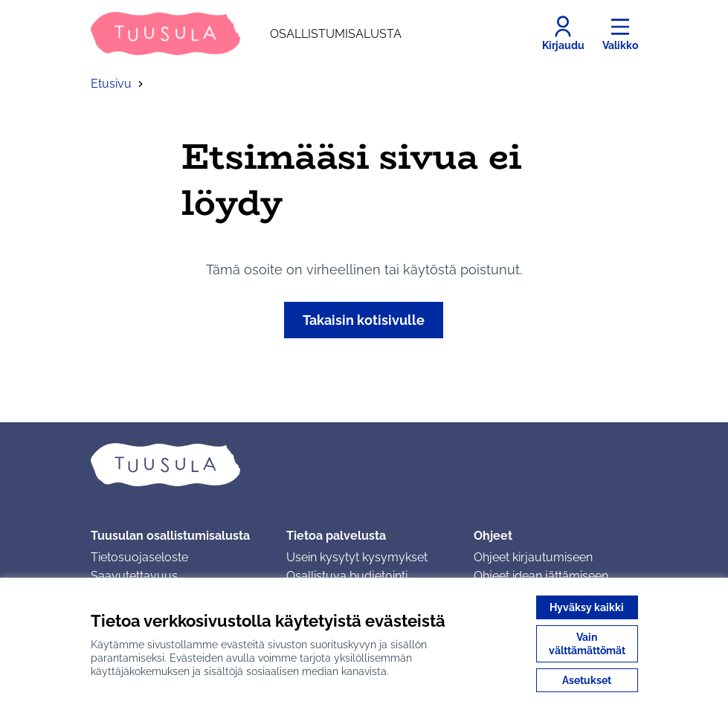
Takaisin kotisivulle (364, 320)
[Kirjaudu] (563, 33)
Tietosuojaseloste (139, 557)
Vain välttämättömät (587, 644)
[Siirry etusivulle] (246, 33)
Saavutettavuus (134, 576)
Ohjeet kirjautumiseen (533, 557)
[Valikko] (620, 33)
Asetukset (587, 680)
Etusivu (111, 84)
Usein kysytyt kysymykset (357, 557)
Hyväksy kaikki (587, 607)
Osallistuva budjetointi (347, 576)
